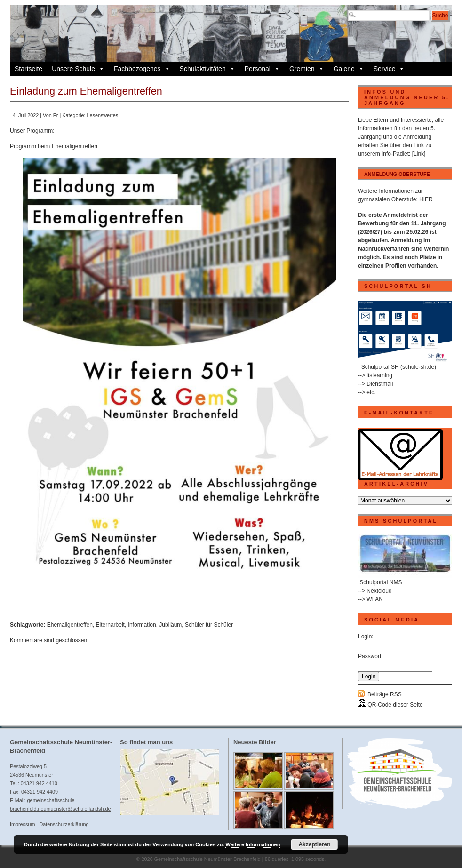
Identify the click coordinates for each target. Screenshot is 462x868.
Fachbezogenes (142, 69)
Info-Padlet (395, 154)
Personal (262, 69)
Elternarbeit (110, 625)
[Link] (419, 154)
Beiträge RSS (385, 694)
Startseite (28, 69)
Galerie (349, 69)
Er (56, 115)
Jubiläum (170, 625)
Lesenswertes (102, 115)
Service (389, 69)
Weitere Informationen (253, 844)
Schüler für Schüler (209, 625)
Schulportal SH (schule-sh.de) (399, 367)
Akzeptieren (314, 844)
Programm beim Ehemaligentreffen (54, 146)
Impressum (22, 824)
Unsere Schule (78, 69)
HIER (426, 199)
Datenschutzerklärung (64, 824)
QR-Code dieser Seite (390, 705)
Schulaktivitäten (207, 69)
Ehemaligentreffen (70, 625)
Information (142, 625)
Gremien (307, 69)
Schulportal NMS (381, 582)
